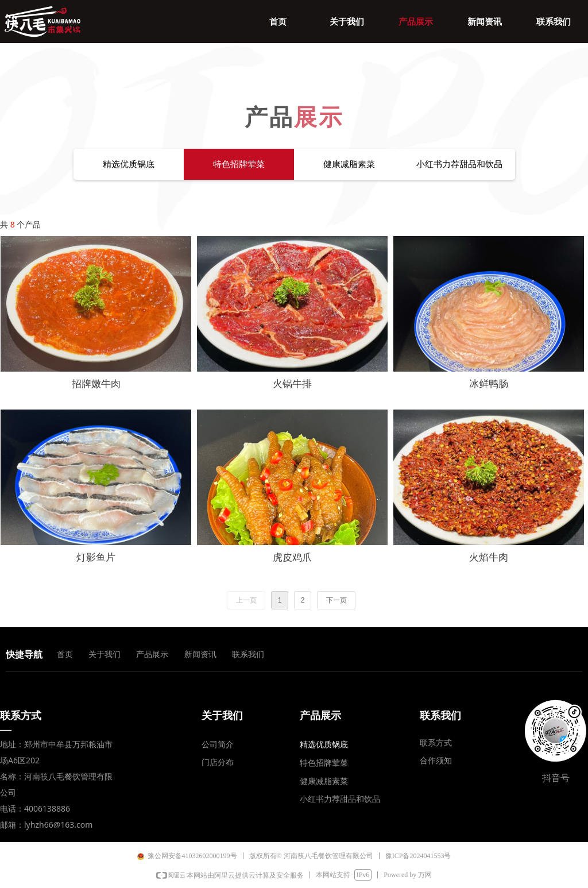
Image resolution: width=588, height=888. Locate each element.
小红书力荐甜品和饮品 (459, 164)
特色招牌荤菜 (239, 164)
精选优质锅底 (129, 164)
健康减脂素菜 (349, 164)
